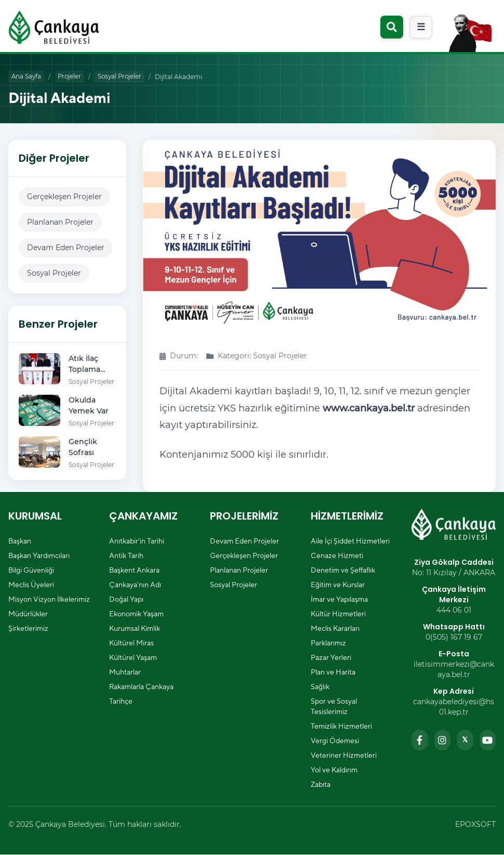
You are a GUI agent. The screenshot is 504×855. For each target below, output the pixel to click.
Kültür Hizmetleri (338, 614)
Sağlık (320, 687)
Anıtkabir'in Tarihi (137, 541)
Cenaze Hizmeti (337, 556)
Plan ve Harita (333, 672)
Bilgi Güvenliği (31, 571)
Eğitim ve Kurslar (338, 585)
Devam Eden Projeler (66, 248)
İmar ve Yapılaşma (339, 600)
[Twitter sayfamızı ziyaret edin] (465, 741)
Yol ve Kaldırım (334, 770)
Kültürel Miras (131, 643)
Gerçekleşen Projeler (64, 197)
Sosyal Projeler (124, 77)
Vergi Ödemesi (335, 741)
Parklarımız (328, 643)
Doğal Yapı (126, 600)
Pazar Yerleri (331, 658)
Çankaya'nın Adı (135, 585)
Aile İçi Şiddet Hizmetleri (350, 541)
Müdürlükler (28, 614)
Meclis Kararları (335, 629)
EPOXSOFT (475, 825)
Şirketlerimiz (28, 629)
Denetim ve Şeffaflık (343, 571)
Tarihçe (121, 702)
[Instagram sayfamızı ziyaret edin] (443, 741)
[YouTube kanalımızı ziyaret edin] (488, 741)
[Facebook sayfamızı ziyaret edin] (420, 741)
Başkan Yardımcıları (39, 556)
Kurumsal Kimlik (135, 629)
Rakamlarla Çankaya (141, 687)
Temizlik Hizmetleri (341, 727)
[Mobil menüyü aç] (421, 27)
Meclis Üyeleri (31, 585)
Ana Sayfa (27, 77)
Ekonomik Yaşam (136, 614)
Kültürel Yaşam (133, 658)
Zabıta (321, 785)
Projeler (71, 77)
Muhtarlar (125, 672)
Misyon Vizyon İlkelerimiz (49, 600)
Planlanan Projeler (60, 223)
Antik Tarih (126, 556)
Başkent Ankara (134, 571)
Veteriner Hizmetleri (344, 756)
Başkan (20, 541)
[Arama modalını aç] (392, 27)
